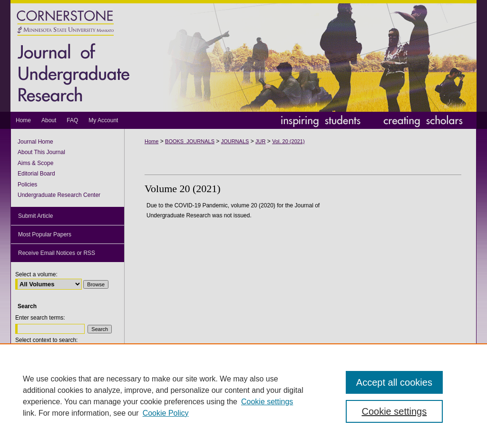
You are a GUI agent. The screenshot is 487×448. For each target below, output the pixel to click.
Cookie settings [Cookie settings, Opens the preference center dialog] (394, 411)
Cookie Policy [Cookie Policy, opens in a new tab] (166, 413)
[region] (243, 396)
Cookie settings (267, 402)
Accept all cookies (394, 382)
